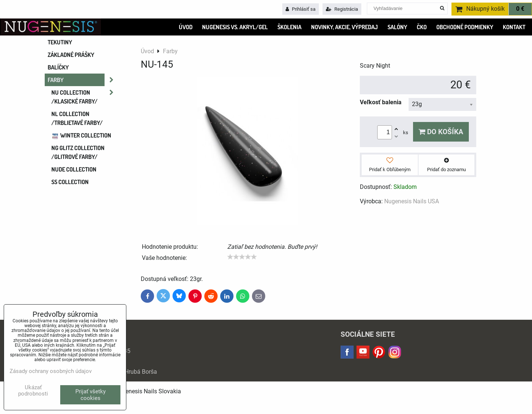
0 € (520, 9)
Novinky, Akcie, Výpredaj (345, 27)
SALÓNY (397, 27)
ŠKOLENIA (289, 27)
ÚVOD (186, 27)
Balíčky (58, 67)
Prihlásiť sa (301, 9)
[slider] (242, 257)
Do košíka (441, 132)
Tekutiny (60, 42)
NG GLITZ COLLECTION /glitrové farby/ (78, 152)
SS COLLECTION (70, 182)
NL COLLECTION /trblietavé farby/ (77, 118)
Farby (83, 80)
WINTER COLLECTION (81, 135)
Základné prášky (71, 55)
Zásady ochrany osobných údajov (51, 371)
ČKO (422, 27)
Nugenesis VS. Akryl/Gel (235, 27)
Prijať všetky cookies (91, 395)
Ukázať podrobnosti (33, 391)
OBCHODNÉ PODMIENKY (465, 27)
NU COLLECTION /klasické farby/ (85, 97)
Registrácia (342, 9)
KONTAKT (514, 27)
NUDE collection (74, 169)
